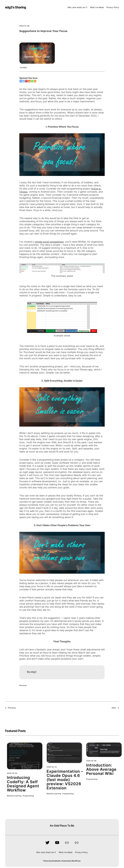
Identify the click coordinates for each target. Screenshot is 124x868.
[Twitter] (24, 81)
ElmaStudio (56, 861)
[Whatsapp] (32, 81)
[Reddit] (29, 81)
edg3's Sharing (15, 7)
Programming (28, 796)
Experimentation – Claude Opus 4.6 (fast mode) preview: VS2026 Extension (65, 780)
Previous (12, 708)
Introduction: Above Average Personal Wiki (101, 769)
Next (114, 708)
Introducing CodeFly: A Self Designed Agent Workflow (23, 784)
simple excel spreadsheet (49, 242)
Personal (23, 685)
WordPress (76, 861)
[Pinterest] (26, 81)
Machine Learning (14, 796)
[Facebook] (21, 81)
